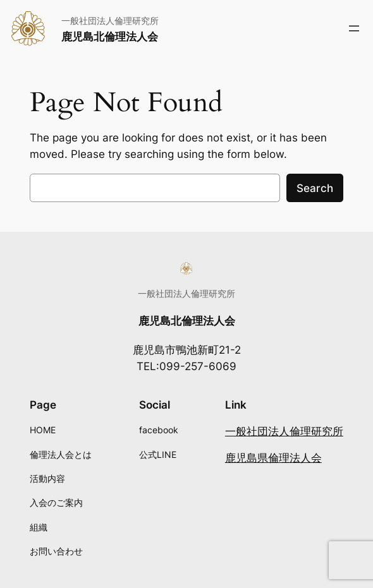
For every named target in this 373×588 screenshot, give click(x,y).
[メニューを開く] (354, 28)
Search (315, 188)
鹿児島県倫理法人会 (273, 458)
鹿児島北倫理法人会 (110, 37)
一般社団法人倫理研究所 (284, 431)
